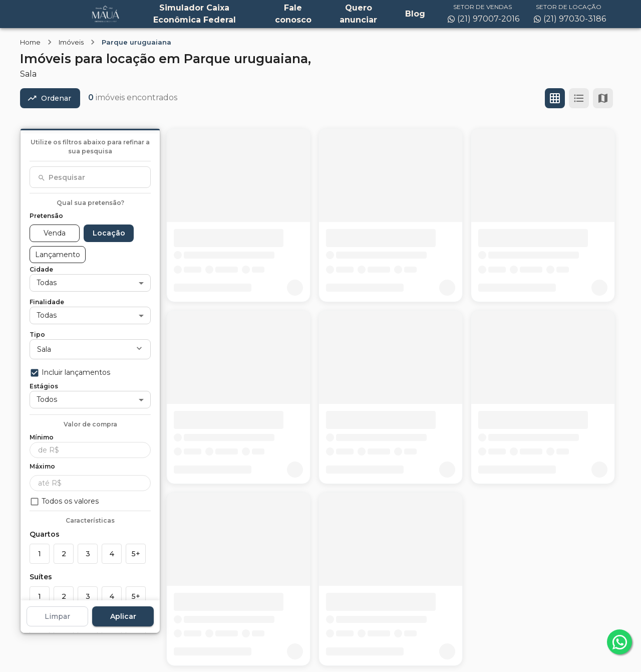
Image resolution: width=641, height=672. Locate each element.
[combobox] (90, 177)
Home (30, 42)
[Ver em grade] (555, 98)
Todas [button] (47, 283)
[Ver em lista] (579, 98)
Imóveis (71, 42)
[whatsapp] (619, 642)
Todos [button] (47, 399)
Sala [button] (44, 349)
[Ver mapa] (603, 98)
